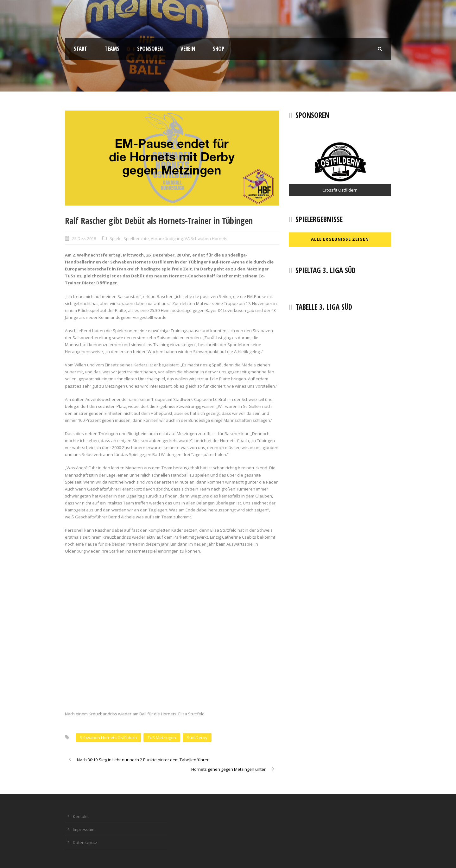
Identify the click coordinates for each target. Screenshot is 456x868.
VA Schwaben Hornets (206, 238)
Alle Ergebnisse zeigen (340, 239)
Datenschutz (85, 842)
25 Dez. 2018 (84, 238)
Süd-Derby (197, 738)
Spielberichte (136, 238)
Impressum (84, 829)
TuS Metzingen (162, 738)
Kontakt (80, 816)
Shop (218, 49)
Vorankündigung (167, 238)
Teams (112, 49)
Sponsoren (150, 49)
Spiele (116, 238)
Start (80, 49)
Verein (188, 49)
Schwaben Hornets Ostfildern (108, 738)
